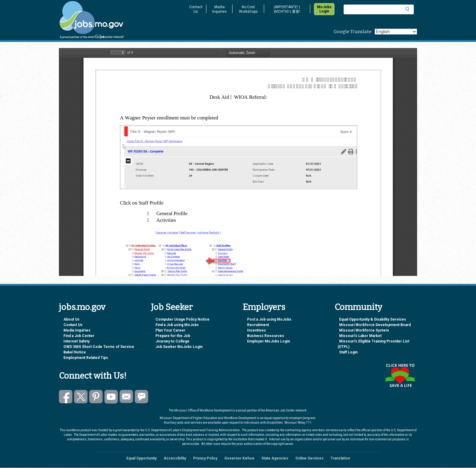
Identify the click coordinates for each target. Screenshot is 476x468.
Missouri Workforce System (364, 330)
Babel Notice (75, 352)
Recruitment (258, 325)
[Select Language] (396, 32)
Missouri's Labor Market (360, 336)
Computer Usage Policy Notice (182, 319)
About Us (71, 319)
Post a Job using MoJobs (269, 319)
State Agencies (275, 458)
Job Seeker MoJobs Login (179, 347)
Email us (126, 397)
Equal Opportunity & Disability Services (373, 319)
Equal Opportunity (141, 458)
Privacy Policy (205, 458)
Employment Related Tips (86, 358)
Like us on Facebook (66, 397)
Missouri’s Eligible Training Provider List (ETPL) (373, 344)
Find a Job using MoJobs (177, 325)
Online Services (309, 458)
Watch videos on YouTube (111, 397)
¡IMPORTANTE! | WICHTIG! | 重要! (287, 9)
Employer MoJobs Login (269, 341)
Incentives (257, 330)
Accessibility (175, 458)
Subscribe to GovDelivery (142, 397)
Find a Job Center (79, 336)
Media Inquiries (219, 9)
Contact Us (196, 9)
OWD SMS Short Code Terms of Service (99, 347)
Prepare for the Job (173, 336)
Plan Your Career (170, 330)
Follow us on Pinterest (96, 397)
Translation (340, 458)
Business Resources (266, 336)
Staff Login (348, 352)
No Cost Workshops (248, 9)
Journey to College (172, 341)
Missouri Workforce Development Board (375, 325)
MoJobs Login (324, 9)
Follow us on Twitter (81, 397)
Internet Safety (76, 341)
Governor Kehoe (239, 458)
